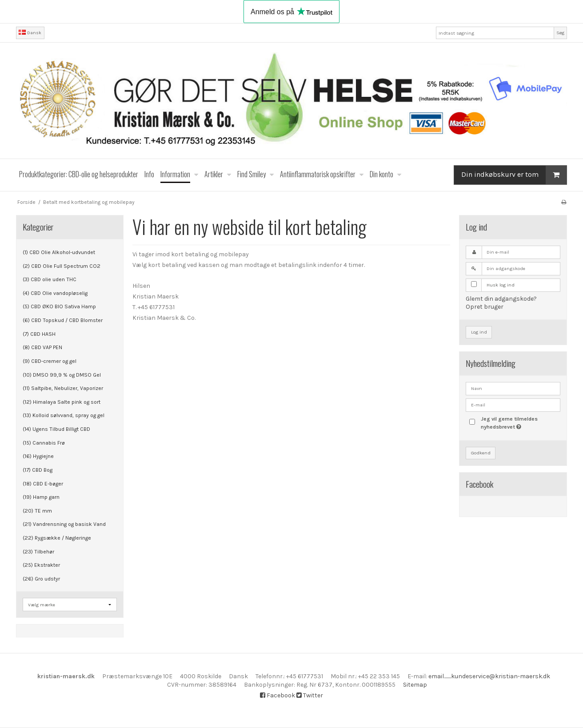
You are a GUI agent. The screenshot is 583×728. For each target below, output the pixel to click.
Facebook (278, 695)
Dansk (30, 33)
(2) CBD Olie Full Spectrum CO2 (62, 266)
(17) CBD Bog (38, 470)
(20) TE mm (37, 511)
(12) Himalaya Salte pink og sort (62, 402)
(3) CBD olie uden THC (50, 279)
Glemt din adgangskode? (501, 299)
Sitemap (415, 685)
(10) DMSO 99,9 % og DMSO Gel (62, 375)
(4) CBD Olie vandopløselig (55, 293)
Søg (560, 33)
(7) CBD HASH (39, 334)
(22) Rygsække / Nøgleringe (57, 538)
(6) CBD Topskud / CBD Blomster (63, 320)
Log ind (479, 332)
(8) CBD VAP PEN (42, 347)
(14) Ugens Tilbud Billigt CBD (56, 429)
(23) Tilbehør (38, 552)
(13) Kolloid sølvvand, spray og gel (64, 415)
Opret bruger (485, 307)
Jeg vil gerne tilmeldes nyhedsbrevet (520, 422)
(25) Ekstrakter (41, 565)
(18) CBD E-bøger (43, 484)
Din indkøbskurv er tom (514, 175)
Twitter (310, 695)
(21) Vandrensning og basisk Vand (64, 524)
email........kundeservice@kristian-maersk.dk (489, 676)
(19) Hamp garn (41, 497)
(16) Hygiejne (38, 456)
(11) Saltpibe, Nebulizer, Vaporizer (63, 388)
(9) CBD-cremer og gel (50, 361)
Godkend (481, 453)
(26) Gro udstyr (41, 579)
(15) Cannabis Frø (44, 443)
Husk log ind (501, 285)
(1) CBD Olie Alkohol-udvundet (59, 252)
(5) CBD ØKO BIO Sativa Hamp (59, 306)
